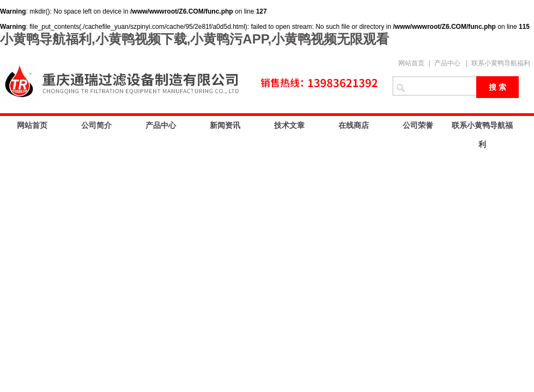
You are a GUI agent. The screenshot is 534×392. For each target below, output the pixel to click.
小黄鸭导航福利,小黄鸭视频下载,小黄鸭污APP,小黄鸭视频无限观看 (195, 39)
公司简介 (96, 125)
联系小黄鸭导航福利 (501, 63)
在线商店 (354, 125)
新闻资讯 (225, 125)
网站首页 (411, 63)
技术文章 (289, 125)
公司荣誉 (418, 125)
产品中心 (447, 63)
